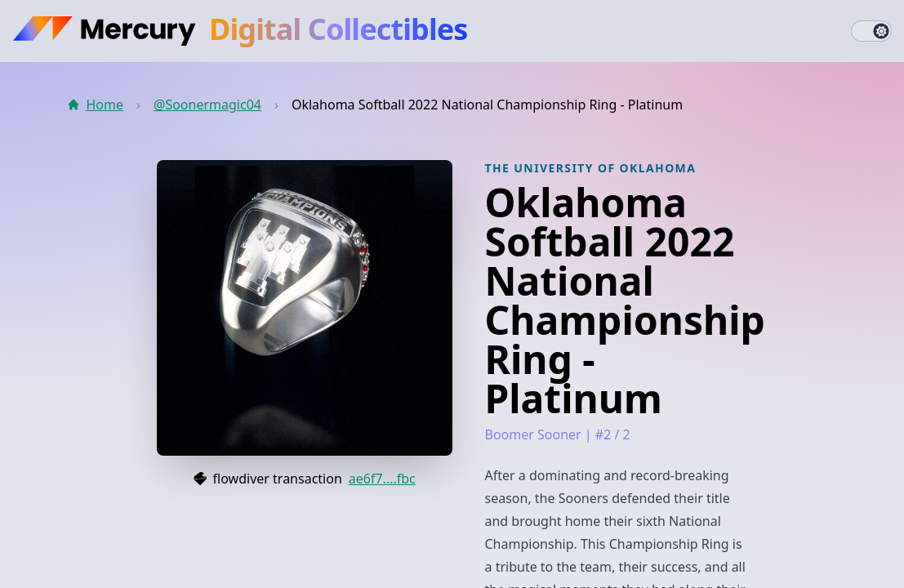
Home (96, 105)
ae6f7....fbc (382, 479)
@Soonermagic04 (207, 105)
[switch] (871, 31)
